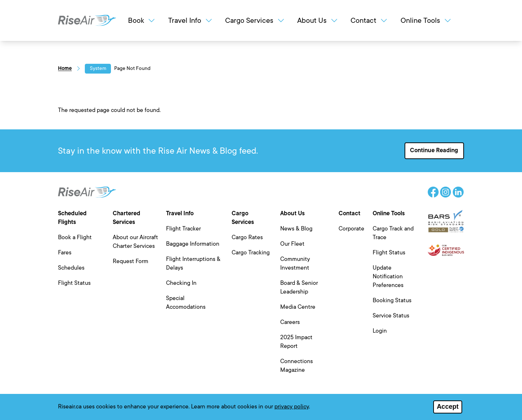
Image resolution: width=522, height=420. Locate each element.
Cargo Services (255, 20)
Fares (65, 253)
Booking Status (392, 300)
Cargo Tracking (251, 253)
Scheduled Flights (72, 218)
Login (380, 331)
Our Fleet (292, 244)
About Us (318, 20)
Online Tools (426, 20)
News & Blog (296, 229)
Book (142, 20)
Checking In (181, 283)
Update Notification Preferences (388, 276)
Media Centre (298, 307)
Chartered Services (127, 218)
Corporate (351, 229)
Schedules (71, 268)
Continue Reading (434, 150)
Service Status (391, 316)
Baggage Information (193, 244)
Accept (448, 408)
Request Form (130, 261)
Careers (290, 322)
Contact (369, 20)
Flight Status (74, 283)
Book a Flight (75, 237)
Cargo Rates (247, 237)
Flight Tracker (183, 229)
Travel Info (191, 20)
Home (65, 68)
